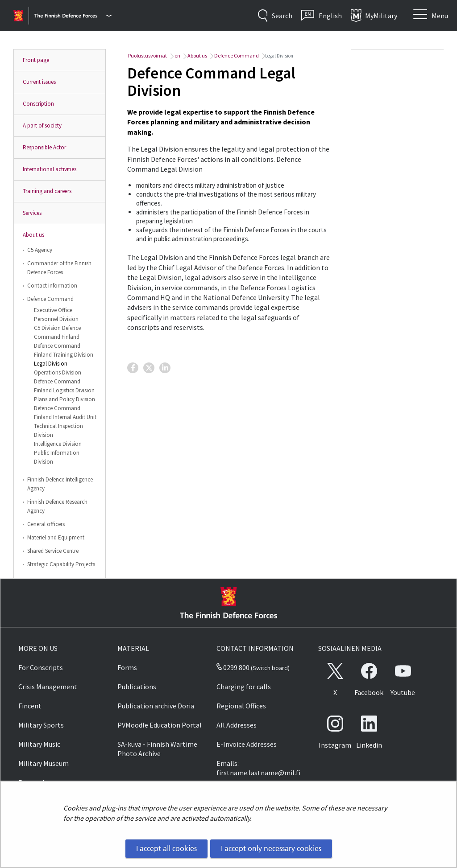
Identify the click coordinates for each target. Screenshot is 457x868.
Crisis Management (48, 687)
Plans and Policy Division (64, 399)
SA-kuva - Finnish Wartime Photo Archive (157, 749)
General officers (46, 524)
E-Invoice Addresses (247, 744)
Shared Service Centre (53, 551)
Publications (137, 687)
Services (32, 213)
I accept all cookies (166, 848)
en (177, 56)
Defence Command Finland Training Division (64, 350)
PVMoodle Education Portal (160, 725)
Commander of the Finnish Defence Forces (59, 268)
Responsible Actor (44, 147)
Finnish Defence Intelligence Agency (60, 484)
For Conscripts (41, 667)
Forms (127, 667)
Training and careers (47, 191)
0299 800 (233, 667)
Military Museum (44, 763)
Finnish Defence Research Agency (57, 506)
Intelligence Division (58, 444)
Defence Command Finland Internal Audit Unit (65, 413)
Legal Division (51, 364)
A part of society (42, 125)
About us (33, 235)
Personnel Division (56, 319)
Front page (36, 60)
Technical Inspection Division (58, 430)
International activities (50, 169)
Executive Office (53, 310)
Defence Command (50, 299)
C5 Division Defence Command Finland (57, 332)
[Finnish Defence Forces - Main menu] (73, 16)
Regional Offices (241, 706)
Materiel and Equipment (56, 537)
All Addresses (237, 725)
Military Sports (41, 725)
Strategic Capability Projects (61, 564)
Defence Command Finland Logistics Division (64, 386)
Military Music (39, 744)
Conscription (38, 104)
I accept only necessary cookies (271, 848)
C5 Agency (40, 250)
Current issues (39, 82)
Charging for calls (244, 687)
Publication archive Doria (156, 706)
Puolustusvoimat (147, 56)
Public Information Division (57, 457)
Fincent (30, 706)
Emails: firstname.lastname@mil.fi (258, 768)
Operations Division (58, 372)
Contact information (52, 286)
